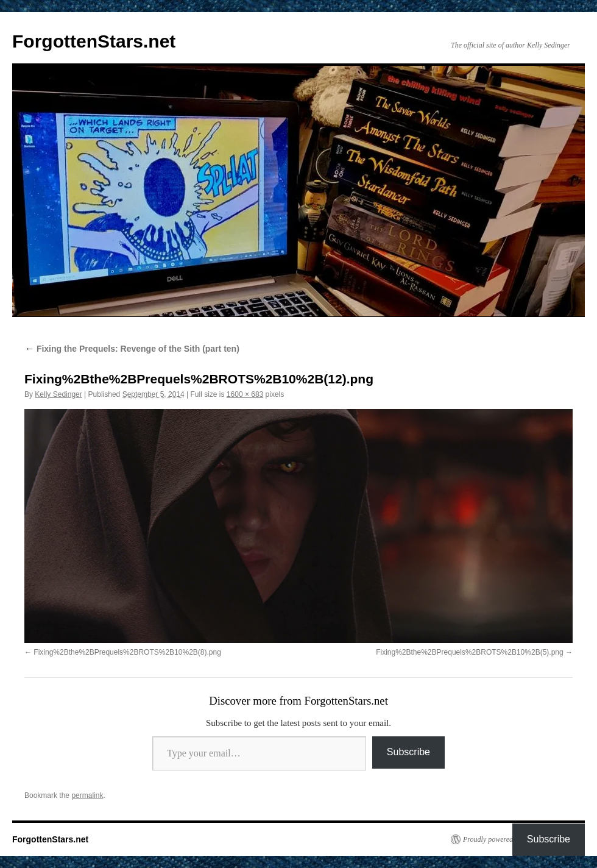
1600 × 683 (245, 394)
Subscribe (408, 752)
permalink (87, 795)
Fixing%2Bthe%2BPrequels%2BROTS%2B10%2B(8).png (127, 652)
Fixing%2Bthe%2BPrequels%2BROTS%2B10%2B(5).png (470, 652)
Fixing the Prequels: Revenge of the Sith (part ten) (132, 349)
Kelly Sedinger (58, 394)
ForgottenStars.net (94, 41)
